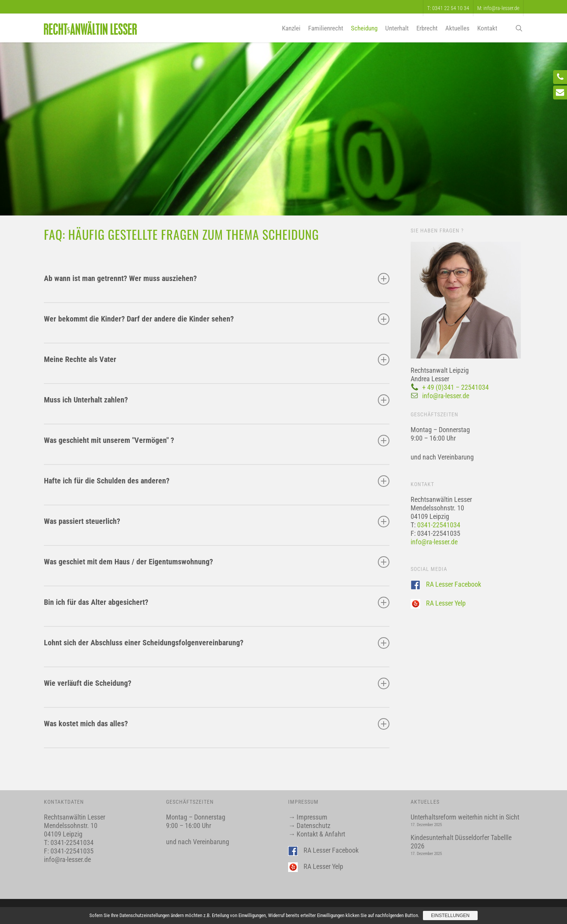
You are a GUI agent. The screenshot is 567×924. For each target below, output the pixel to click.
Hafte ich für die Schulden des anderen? (217, 481)
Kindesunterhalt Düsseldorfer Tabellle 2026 (461, 842)
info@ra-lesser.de (446, 396)
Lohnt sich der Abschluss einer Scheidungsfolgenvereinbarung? (217, 643)
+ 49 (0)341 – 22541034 (455, 387)
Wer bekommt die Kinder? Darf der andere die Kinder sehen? (217, 319)
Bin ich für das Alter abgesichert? (217, 603)
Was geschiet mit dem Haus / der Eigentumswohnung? (217, 562)
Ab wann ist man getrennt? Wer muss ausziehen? (217, 279)
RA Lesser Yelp (446, 603)
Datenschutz (314, 826)
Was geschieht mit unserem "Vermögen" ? (217, 441)
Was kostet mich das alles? (217, 724)
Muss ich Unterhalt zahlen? (217, 400)
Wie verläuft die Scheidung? (217, 683)
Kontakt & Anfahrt (321, 834)
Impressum (312, 817)
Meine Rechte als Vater (217, 360)
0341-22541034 (439, 525)
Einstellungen (450, 916)
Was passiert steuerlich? (217, 522)
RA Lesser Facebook (454, 584)
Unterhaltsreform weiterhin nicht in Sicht (465, 817)
